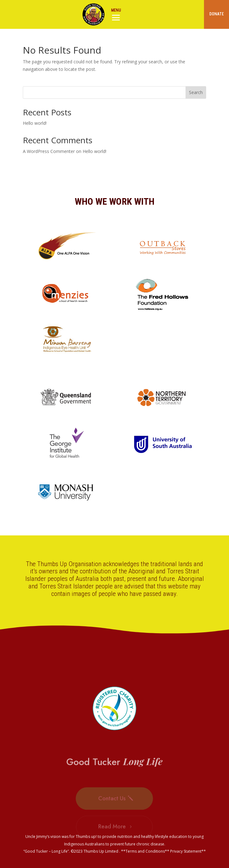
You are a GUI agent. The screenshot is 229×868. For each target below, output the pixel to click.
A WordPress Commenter (49, 151)
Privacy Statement (186, 851)
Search (196, 92)
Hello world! (35, 123)
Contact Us (112, 804)
